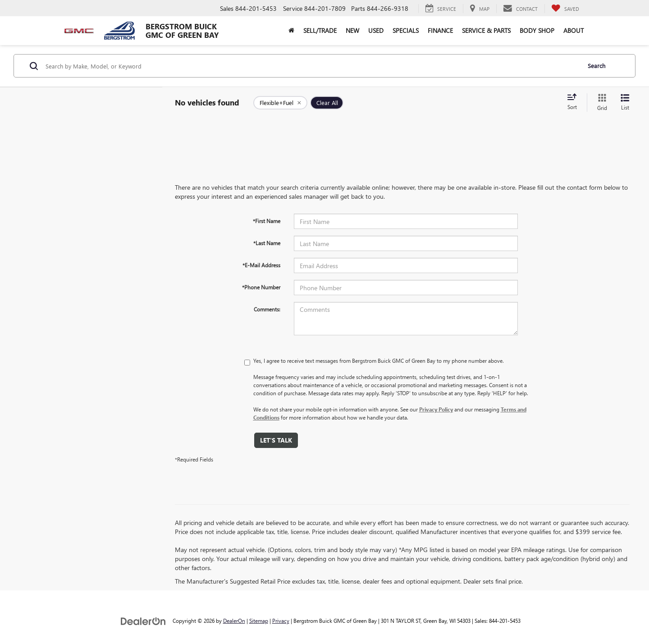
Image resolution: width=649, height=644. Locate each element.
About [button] (574, 30)
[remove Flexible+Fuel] (280, 103)
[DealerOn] (143, 620)
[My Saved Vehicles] (565, 9)
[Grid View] (600, 103)
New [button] (352, 30)
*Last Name (267, 243)
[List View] (625, 103)
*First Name (267, 221)
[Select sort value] (575, 102)
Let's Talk (276, 440)
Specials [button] (406, 30)
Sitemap (259, 621)
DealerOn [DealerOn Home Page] (234, 621)
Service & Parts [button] (486, 30)
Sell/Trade (320, 30)
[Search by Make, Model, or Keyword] (312, 66)
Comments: (267, 309)
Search (596, 66)
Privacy (281, 621)
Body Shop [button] (537, 30)
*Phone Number (261, 287)
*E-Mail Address (261, 265)
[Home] (291, 31)
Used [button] (376, 30)
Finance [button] (440, 30)
